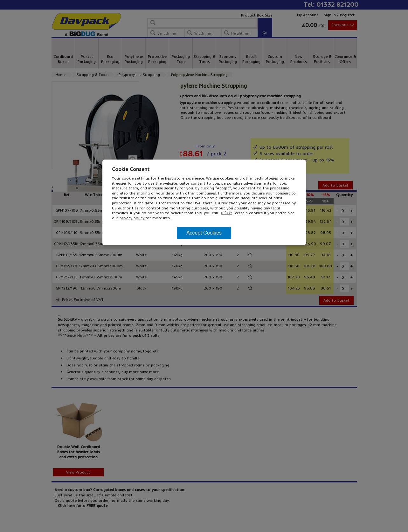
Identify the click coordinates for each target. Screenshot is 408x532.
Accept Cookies (204, 233)
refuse (227, 213)
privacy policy (133, 218)
